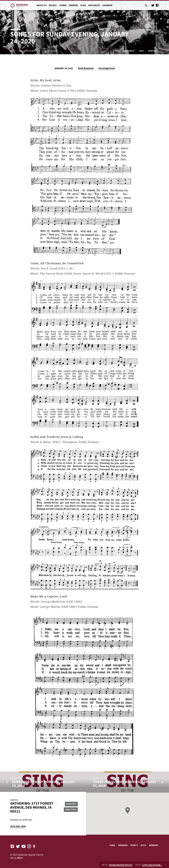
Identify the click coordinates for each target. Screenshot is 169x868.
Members (154, 845)
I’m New (63, 5)
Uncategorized (32, 51)
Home (13, 51)
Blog (83, 5)
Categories (130, 51)
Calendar (107, 5)
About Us (42, 5)
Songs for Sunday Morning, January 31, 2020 (125, 784)
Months (153, 51)
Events (134, 845)
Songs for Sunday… (50, 51)
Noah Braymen (86, 68)
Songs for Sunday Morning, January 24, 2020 (44, 784)
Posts (118, 51)
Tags (142, 51)
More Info (70, 803)
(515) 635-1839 (18, 826)
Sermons (73, 5)
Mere (20, 858)
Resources (94, 5)
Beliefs (53, 5)
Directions (70, 810)
